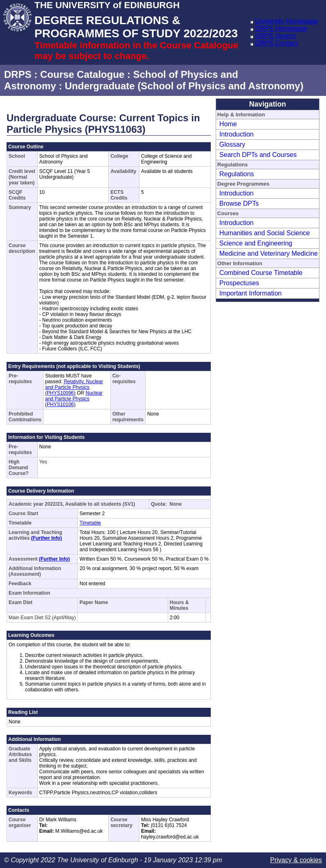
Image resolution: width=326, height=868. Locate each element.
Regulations (237, 174)
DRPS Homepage (281, 28)
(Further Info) (47, 538)
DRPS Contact (276, 43)
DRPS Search (276, 36)
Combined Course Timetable (261, 273)
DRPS (18, 74)
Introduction (237, 134)
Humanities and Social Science (265, 233)
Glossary (232, 144)
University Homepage (286, 21)
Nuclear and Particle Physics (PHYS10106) (74, 399)
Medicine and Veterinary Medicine (269, 253)
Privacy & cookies (296, 860)
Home (228, 124)
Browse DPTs (239, 203)
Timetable (90, 523)
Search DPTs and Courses (258, 155)
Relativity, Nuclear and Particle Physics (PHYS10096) (74, 387)
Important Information (251, 293)
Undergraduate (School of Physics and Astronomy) (184, 86)
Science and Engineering (256, 243)
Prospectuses (239, 283)
